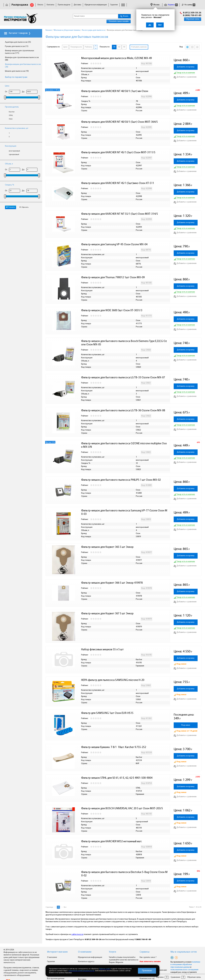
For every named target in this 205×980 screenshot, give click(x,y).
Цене (65, 47)
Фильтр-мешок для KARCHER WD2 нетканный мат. (112, 842)
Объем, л (9, 164)
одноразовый (14, 155)
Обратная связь (193, 19)
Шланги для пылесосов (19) (17, 71)
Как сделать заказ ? (148, 957)
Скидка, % (10, 185)
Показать (11, 207)
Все (65, 907)
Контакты (50, 5)
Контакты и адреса (86, 962)
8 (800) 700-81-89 (192, 15)
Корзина (171, 5)
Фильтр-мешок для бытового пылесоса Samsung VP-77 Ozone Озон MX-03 (124, 512)
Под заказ (186, 725)
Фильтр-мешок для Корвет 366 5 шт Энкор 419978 (112, 583)
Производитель (12, 107)
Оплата (40, 5)
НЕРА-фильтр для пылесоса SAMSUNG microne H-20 (113, 680)
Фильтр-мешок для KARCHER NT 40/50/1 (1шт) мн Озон (115, 91)
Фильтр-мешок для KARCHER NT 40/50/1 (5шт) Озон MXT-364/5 (119, 122)
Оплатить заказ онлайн (119, 21)
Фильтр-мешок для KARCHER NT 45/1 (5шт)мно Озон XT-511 (118, 183)
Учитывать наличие (139, 47)
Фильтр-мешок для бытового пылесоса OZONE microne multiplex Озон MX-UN (124, 445)
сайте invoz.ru (77, 934)
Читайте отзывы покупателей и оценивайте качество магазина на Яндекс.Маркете (124, 960)
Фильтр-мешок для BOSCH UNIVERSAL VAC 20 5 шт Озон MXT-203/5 (122, 809)
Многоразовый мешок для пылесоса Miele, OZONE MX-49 (116, 58)
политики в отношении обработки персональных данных (185, 965)
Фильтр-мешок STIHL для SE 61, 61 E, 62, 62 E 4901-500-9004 (117, 778)
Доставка (77, 5)
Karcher (12, 112)
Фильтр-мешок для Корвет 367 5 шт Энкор (107, 614)
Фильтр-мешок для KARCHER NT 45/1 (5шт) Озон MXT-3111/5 (118, 153)
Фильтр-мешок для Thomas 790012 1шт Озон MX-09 (113, 278)
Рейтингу (88, 47)
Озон (11, 119)
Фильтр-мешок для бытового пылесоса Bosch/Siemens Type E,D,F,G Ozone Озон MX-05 (124, 343)
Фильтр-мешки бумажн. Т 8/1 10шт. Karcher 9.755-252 (114, 747)
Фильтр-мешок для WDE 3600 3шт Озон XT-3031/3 (112, 311)
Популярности (76, 47)
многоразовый (14, 151)
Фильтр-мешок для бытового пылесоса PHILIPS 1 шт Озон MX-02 (121, 480)
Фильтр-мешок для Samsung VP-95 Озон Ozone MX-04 (114, 245)
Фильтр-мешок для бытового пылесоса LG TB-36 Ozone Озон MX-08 (123, 411)
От (6, 92)
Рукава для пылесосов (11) (17, 46)
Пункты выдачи (64, 5)
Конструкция (11, 146)
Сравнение (175, 977)
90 (124, 47)
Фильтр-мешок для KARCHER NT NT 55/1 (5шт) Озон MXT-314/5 (120, 214)
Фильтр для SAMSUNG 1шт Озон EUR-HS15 (107, 713)
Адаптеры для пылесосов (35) (18, 42)
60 (119, 47)
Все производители (56, 979)
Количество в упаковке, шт (17, 128)
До (23, 92)
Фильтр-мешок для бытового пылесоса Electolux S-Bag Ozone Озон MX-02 (124, 874)
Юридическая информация (96, 5)
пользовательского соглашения (184, 970)
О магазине (52, 957)
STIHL (11, 115)
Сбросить (24, 207)
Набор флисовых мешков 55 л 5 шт (102, 650)
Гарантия (114, 5)
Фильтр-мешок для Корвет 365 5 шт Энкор (107, 547)
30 (114, 47)
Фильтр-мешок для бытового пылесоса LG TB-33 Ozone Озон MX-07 (123, 378)
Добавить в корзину (186, 67)
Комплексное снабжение (150, 979)
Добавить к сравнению (185, 77)
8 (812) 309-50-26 (192, 13)
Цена (7, 86)
